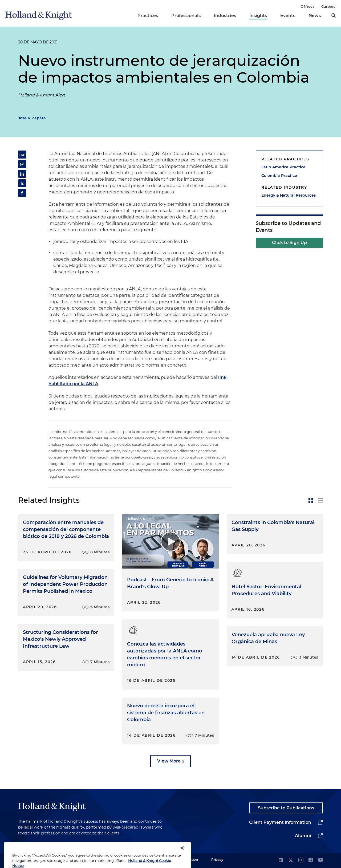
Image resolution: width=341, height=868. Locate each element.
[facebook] (311, 860)
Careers (328, 6)
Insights (258, 16)
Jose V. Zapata (32, 118)
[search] (334, 15)
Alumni (303, 836)
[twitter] (291, 860)
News (315, 16)
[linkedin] (281, 860)
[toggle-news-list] (320, 501)
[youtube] (320, 860)
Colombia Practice (279, 176)
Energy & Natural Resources (289, 195)
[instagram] (301, 860)
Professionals (186, 16)
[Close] (182, 858)
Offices (308, 6)
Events (288, 16)
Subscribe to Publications (286, 808)
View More (169, 761)
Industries (225, 16)
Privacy (217, 860)
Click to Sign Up (289, 243)
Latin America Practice (283, 167)
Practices (148, 16)
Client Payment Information (280, 822)
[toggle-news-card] (311, 501)
